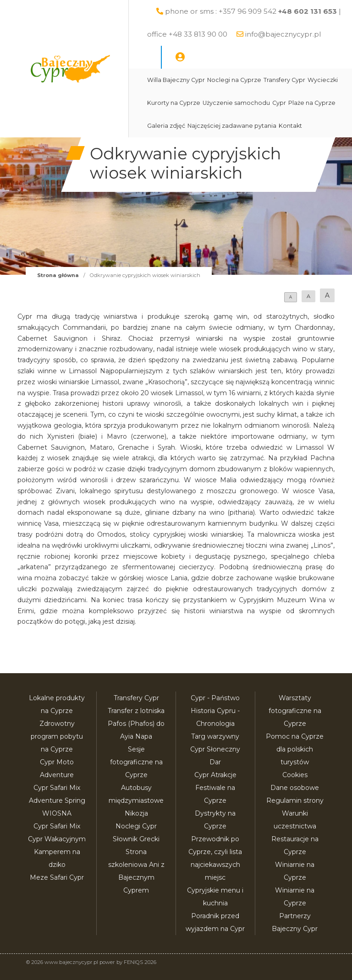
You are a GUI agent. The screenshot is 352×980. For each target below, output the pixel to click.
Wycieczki (323, 80)
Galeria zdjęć (166, 126)
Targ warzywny (215, 736)
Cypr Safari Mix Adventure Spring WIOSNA (57, 800)
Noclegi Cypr (136, 826)
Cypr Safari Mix (57, 826)
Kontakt (290, 126)
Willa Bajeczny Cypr (176, 80)
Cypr (279, 103)
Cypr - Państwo (215, 698)
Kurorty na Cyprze (174, 103)
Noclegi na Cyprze (234, 80)
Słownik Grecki (136, 839)
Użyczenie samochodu (236, 103)
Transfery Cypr (284, 80)
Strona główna (58, 275)
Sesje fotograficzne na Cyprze (136, 762)
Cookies (295, 775)
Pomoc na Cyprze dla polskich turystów (295, 749)
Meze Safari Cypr (57, 877)
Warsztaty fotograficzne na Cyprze (295, 711)
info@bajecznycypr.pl (283, 34)
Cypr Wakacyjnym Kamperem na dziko (57, 852)
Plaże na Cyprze (312, 103)
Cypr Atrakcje (215, 775)
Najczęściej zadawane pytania (232, 126)
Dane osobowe (295, 788)
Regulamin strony (295, 800)
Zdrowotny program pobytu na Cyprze (57, 736)
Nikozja (136, 813)
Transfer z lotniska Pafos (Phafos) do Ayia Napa (136, 724)
